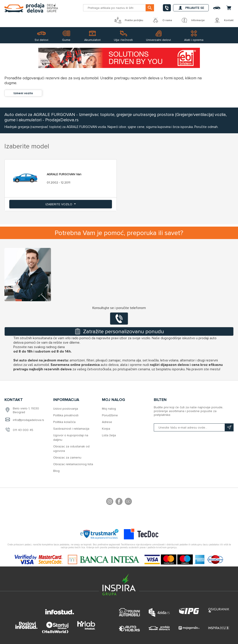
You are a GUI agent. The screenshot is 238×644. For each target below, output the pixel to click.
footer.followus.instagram (110, 502)
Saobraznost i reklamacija (71, 429)
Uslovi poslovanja (66, 409)
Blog (56, 471)
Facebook (119, 502)
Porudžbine (110, 415)
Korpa (106, 429)
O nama (162, 20)
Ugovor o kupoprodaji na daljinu (71, 438)
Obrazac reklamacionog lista (73, 464)
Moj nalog (109, 409)
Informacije (193, 20)
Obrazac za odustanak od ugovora (71, 449)
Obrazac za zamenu (67, 458)
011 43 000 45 (23, 430)
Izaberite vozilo (59, 204)
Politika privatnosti (66, 415)
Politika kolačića (64, 422)
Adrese (107, 422)
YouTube (128, 502)
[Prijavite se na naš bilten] (194, 427)
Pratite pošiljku (129, 20)
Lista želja (109, 435)
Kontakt (224, 20)
